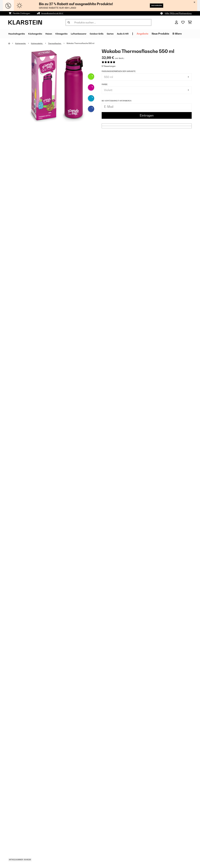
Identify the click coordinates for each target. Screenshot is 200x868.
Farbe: (105, 84)
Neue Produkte (182, 34)
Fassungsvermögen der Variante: (119, 71)
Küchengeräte (22, 43)
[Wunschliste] (183, 22)
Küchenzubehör (40, 43)
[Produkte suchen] (108, 22)
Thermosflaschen (59, 43)
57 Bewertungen (109, 66)
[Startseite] (12, 43)
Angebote (164, 34)
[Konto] (176, 22)
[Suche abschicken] (69, 22)
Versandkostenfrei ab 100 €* (54, 13)
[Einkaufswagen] (190, 22)
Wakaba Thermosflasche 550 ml (86, 43)
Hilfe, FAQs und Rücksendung (178, 13)
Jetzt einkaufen (153, 5)
